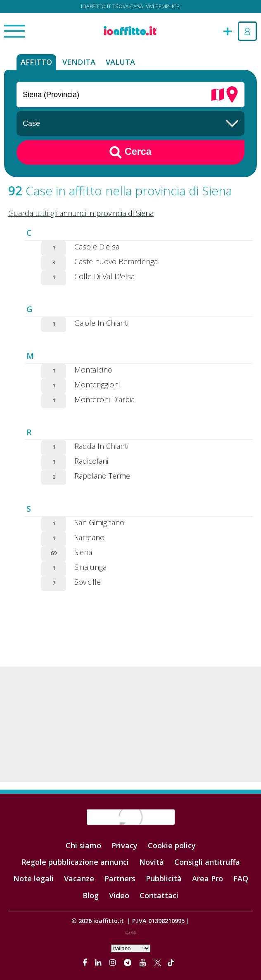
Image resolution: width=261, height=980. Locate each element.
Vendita (79, 62)
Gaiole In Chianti (101, 323)
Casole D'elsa (97, 247)
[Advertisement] (130, 724)
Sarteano (89, 537)
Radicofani (91, 461)
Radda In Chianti (101, 446)
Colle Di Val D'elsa (104, 276)
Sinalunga (90, 567)
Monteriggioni (97, 384)
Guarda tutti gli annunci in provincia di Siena (81, 213)
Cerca (130, 152)
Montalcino (93, 370)
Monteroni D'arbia (104, 399)
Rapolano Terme (102, 476)
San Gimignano (99, 522)
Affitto (36, 62)
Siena (83, 552)
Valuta (120, 62)
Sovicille (88, 582)
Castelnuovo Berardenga (116, 261)
